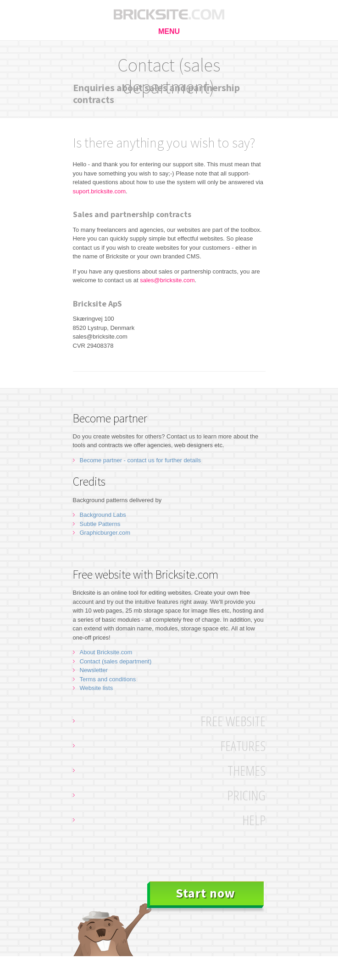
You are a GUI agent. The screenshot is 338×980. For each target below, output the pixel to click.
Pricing (246, 795)
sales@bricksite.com (167, 280)
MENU (169, 31)
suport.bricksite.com (100, 191)
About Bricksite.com (106, 652)
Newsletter (94, 670)
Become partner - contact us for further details (140, 460)
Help (254, 820)
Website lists (97, 688)
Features (243, 746)
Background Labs (103, 515)
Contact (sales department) (116, 661)
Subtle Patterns (100, 524)
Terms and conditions (108, 679)
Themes (247, 770)
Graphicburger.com (105, 533)
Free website (233, 721)
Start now (205, 893)
